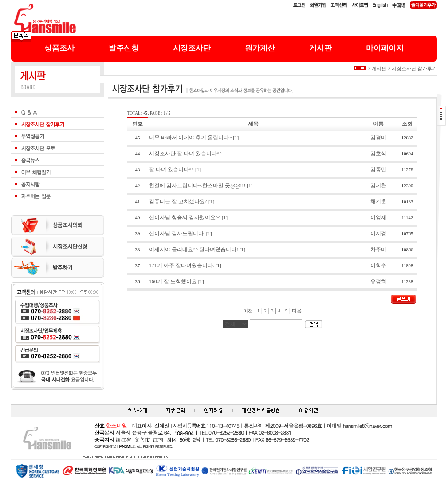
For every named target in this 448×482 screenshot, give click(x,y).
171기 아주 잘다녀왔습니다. (182, 265)
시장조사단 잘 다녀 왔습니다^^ (185, 154)
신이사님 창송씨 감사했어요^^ (185, 217)
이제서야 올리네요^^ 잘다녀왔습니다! (194, 249)
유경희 (378, 281)
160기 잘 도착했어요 (173, 281)
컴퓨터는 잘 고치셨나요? (178, 201)
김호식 (378, 154)
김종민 (378, 170)
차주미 (378, 249)
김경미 (378, 138)
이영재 (378, 217)
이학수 (378, 265)
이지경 (378, 233)
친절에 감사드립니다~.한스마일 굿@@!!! (197, 186)
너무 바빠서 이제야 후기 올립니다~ (191, 138)
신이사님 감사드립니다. (177, 233)
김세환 (378, 186)
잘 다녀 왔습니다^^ (171, 170)
